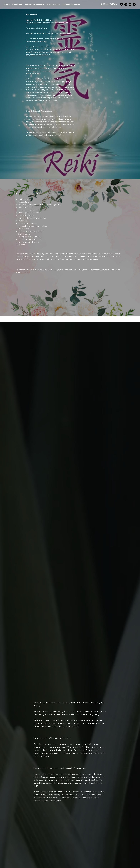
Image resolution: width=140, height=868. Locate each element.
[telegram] (134, 4)
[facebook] (122, 4)
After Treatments (53, 4)
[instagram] (126, 4)
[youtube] (130, 4)
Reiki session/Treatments (34, 4)
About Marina (17, 4)
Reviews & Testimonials (71, 4)
